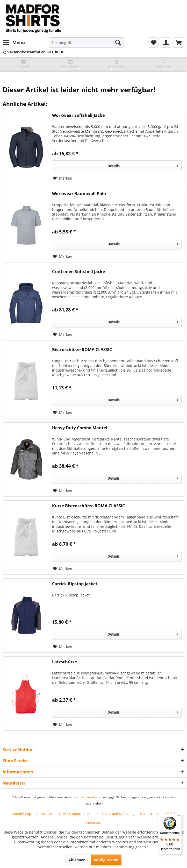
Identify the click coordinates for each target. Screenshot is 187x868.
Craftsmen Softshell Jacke (78, 272)
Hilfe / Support (70, 814)
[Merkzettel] (153, 42)
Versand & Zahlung (120, 814)
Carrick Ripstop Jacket (75, 584)
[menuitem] (14, 42)
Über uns (46, 814)
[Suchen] (118, 42)
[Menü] (179, 817)
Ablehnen (77, 860)
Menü (14, 42)
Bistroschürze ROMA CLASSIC (82, 350)
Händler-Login (23, 814)
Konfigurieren (106, 860)
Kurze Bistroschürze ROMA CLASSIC (88, 506)
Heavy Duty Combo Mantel (80, 428)
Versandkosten (92, 797)
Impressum (94, 822)
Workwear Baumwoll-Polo (79, 194)
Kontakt (94, 814)
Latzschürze (64, 662)
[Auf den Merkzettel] (63, 178)
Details (143, 165)
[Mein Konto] (166, 42)
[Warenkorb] (179, 42)
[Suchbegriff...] (86, 42)
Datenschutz (150, 814)
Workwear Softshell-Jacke (78, 115)
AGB (168, 814)
